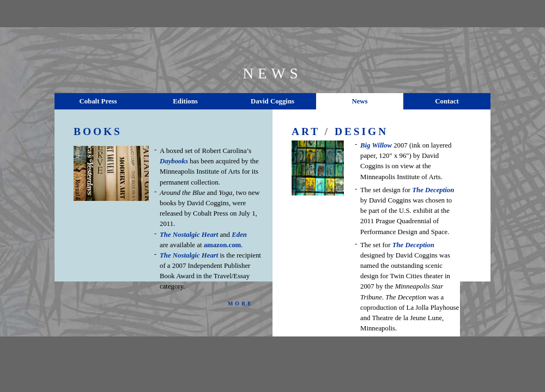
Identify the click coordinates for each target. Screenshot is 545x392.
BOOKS (98, 131)
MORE (241, 304)
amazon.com (223, 245)
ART (306, 131)
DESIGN (361, 131)
